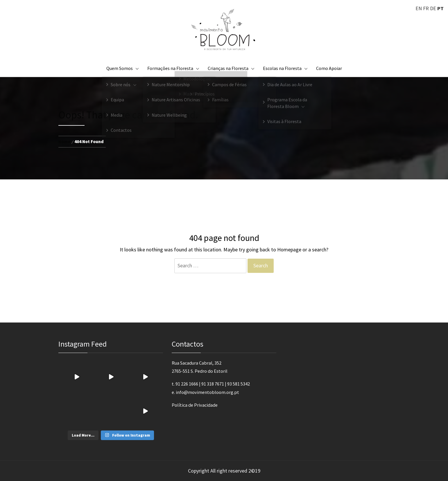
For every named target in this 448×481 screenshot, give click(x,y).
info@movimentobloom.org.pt (207, 392)
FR (426, 8)
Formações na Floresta (173, 68)
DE (433, 8)
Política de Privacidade (195, 405)
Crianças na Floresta (231, 68)
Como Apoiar (329, 68)
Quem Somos (122, 68)
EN (419, 8)
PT (440, 8)
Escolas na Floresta (285, 68)
